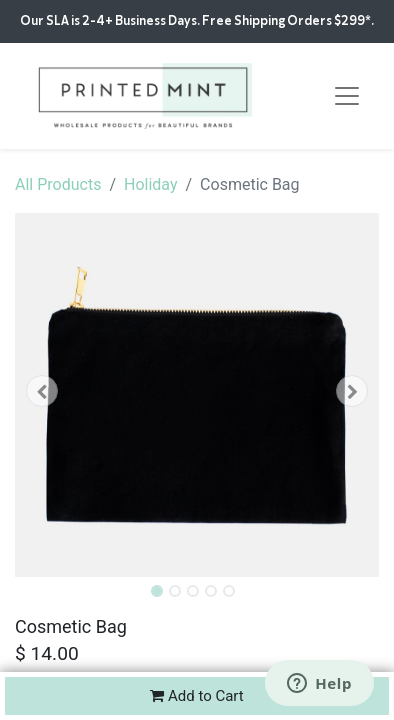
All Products (58, 184)
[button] (42, 391)
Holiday (151, 184)
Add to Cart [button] (196, 696)
